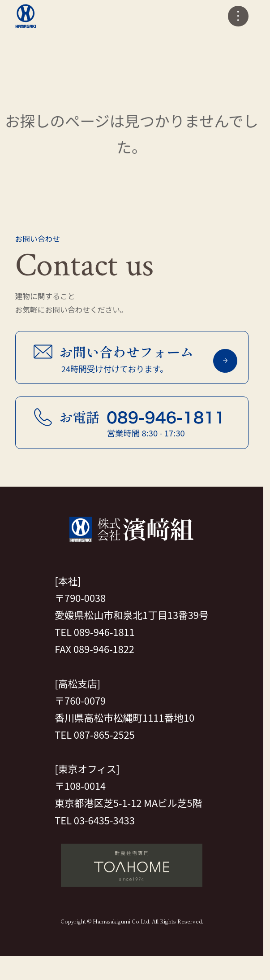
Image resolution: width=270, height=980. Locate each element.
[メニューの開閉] (238, 16)
